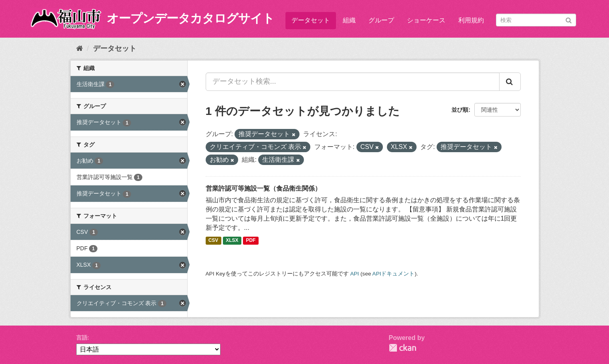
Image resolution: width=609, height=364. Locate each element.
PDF (251, 241)
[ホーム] (80, 48)
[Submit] (569, 19)
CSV (213, 241)
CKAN (403, 348)
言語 (82, 338)
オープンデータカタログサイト (190, 18)
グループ (381, 20)
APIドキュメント (394, 274)
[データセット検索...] (353, 82)
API (354, 274)
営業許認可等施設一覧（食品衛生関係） (263, 188)
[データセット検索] (536, 20)
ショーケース (426, 20)
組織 (349, 20)
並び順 (460, 110)
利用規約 (471, 20)
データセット (311, 20)
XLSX (232, 241)
